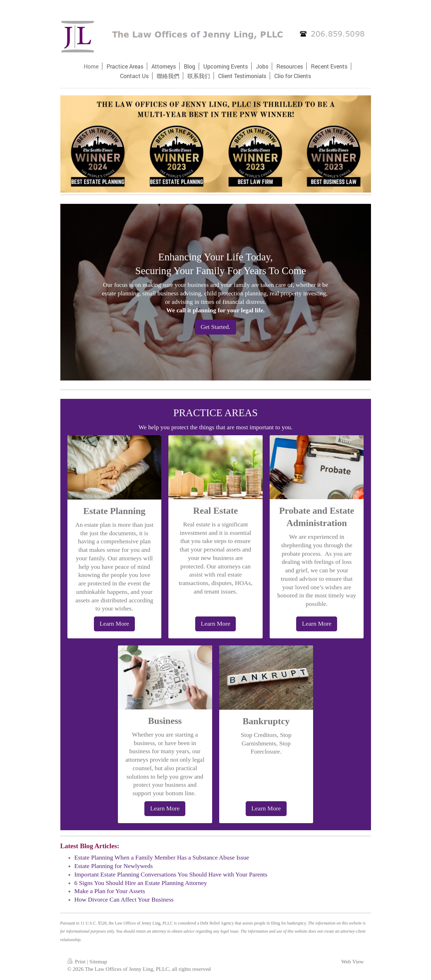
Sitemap (98, 961)
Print (77, 961)
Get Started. (215, 327)
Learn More (114, 624)
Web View (353, 961)
